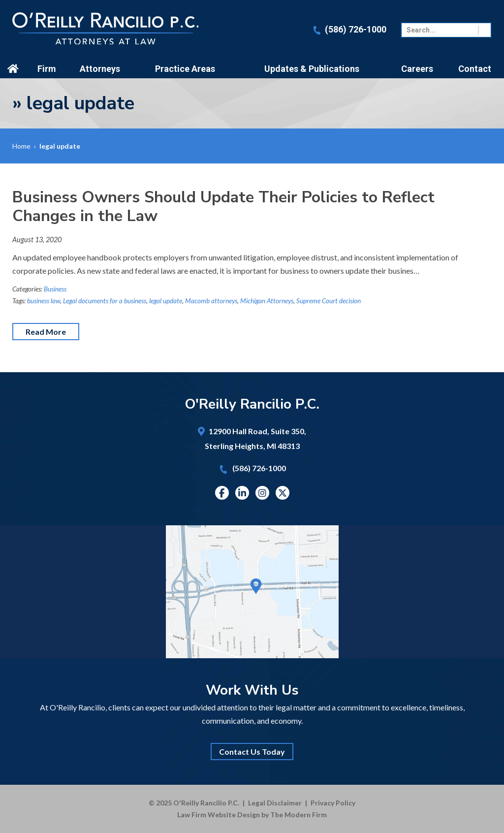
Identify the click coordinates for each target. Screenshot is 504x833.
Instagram (262, 493)
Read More (46, 332)
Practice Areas (185, 69)
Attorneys (100, 69)
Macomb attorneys (211, 301)
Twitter (283, 493)
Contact (475, 69)
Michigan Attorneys (267, 301)
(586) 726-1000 (356, 29)
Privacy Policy (333, 803)
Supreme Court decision (329, 301)
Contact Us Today (252, 752)
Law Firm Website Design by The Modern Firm (252, 815)
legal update (166, 301)
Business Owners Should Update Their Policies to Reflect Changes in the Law (223, 207)
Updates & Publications (312, 69)
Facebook (222, 493)
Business (55, 289)
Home (15, 69)
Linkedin (242, 493)
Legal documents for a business (105, 301)
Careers (417, 69)
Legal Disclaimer (275, 803)
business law (44, 301)
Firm (47, 69)
